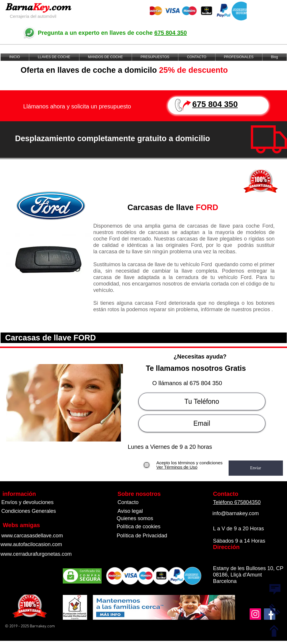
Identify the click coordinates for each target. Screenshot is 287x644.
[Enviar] (256, 468)
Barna (19, 7)
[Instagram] (255, 614)
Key (41, 7)
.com (60, 7)
